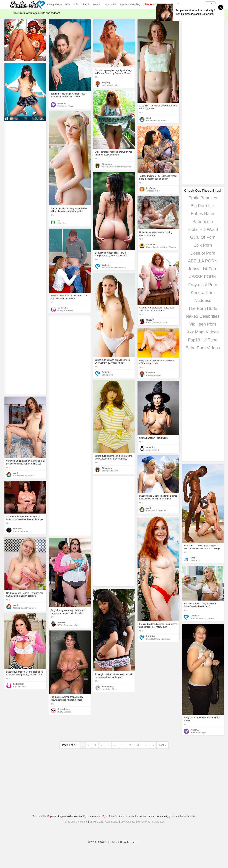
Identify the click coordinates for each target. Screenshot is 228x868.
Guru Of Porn (203, 237)
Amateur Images (198, 732)
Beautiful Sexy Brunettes (114, 268)
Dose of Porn (203, 253)
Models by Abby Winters (25, 608)
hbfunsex (18, 529)
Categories (55, 4)
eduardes (151, 447)
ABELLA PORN (203, 261)
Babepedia (203, 222)
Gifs (76, 4)
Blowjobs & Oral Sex (156, 511)
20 (131, 745)
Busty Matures (64, 712)
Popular (97, 4)
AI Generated (153, 450)
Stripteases (158, 822)
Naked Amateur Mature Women (117, 167)
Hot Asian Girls (109, 689)
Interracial (195, 560)
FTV (59, 221)
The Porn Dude (203, 308)
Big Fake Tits (19, 687)
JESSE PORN (203, 277)
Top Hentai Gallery (130, 4)
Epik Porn (203, 245)
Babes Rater (203, 214)
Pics (68, 4)
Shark (193, 558)
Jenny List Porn (203, 269)
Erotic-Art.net (112, 842)
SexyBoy (106, 83)
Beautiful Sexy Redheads (158, 639)
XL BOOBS (63, 308)
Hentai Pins (144, 822)
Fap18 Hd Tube (203, 340)
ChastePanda (64, 709)
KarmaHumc (108, 686)
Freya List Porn (203, 285)
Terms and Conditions (75, 822)
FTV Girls (62, 223)
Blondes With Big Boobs (202, 618)
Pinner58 (62, 103)
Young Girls (107, 375)
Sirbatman (107, 164)
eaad (149, 118)
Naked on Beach (110, 85)
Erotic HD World (203, 229)
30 (139, 745)
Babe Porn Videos (203, 348)
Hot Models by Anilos (156, 121)
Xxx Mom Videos (203, 332)
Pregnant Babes (154, 375)
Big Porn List (203, 206)
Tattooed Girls (153, 191)
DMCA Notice (128, 822)
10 (123, 745)
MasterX (150, 320)
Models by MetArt (66, 106)
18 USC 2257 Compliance (104, 822)
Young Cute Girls (110, 471)
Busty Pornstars (65, 310)
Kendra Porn (203, 293)
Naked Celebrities (203, 316)
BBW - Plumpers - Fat (157, 323)
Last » (162, 745)
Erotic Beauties (203, 198)
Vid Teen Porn (203, 324)
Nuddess (203, 300)
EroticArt (106, 265)
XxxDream (151, 188)
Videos (85, 4)
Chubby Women (21, 531)
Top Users (111, 4)
